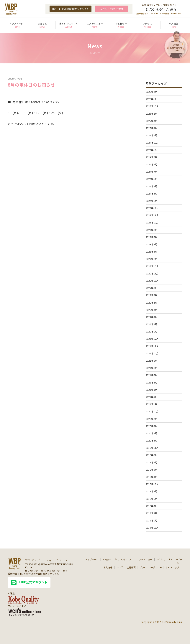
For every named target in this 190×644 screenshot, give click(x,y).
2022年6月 (152, 303)
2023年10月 (152, 222)
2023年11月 (152, 215)
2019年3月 (152, 477)
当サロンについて (69, 23)
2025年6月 (152, 114)
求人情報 (174, 23)
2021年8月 (152, 368)
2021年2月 (152, 397)
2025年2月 (152, 135)
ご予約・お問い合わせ (112, 9)
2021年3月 (152, 390)
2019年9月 (152, 455)
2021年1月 (152, 404)
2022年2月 (152, 324)
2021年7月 (152, 375)
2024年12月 (152, 143)
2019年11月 (152, 448)
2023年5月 (152, 244)
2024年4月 (152, 186)
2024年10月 (152, 150)
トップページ (16, 23)
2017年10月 (152, 528)
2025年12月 (152, 106)
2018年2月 (152, 513)
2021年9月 (152, 361)
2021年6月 (152, 382)
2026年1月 (152, 99)
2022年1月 (152, 331)
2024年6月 (152, 179)
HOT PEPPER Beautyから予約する (71, 9)
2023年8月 (152, 230)
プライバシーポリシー (151, 567)
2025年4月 (152, 121)
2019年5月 (152, 470)
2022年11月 (152, 273)
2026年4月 (152, 92)
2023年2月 (152, 259)
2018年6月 (152, 499)
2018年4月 (152, 506)
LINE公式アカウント (29, 583)
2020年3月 (152, 440)
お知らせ (42, 23)
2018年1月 (152, 520)
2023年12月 (152, 208)
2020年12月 (152, 411)
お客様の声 (121, 23)
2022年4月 (152, 310)
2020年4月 (152, 433)
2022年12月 (152, 266)
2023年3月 (152, 252)
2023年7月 (152, 237)
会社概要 (131, 567)
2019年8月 (152, 462)
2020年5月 (152, 426)
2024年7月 (152, 172)
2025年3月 (152, 128)
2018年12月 (152, 484)
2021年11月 (152, 346)
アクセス (147, 23)
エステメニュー (95, 23)
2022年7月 (152, 295)
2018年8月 (152, 491)
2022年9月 (152, 288)
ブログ (119, 567)
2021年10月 (152, 353)
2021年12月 (152, 339)
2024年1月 (152, 201)
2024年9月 (152, 157)
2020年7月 (152, 419)
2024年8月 (152, 164)
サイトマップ (172, 567)
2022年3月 (152, 317)
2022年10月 (152, 281)
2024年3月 (152, 193)
